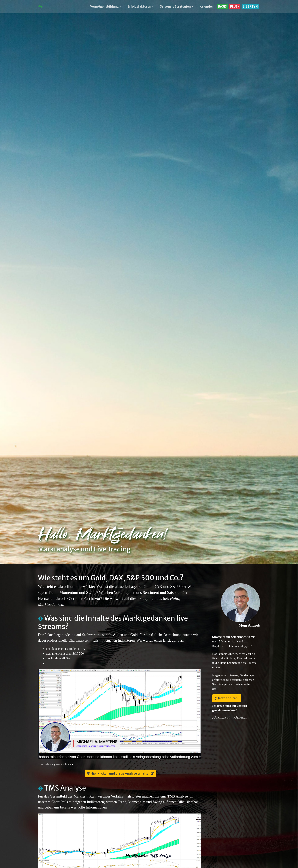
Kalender (206, 6)
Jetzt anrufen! (227, 698)
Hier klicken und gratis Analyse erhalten (119, 773)
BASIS (222, 6)
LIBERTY (251, 6)
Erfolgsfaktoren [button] (139, 6)
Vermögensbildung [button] (104, 6)
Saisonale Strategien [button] (175, 6)
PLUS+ (235, 6)
